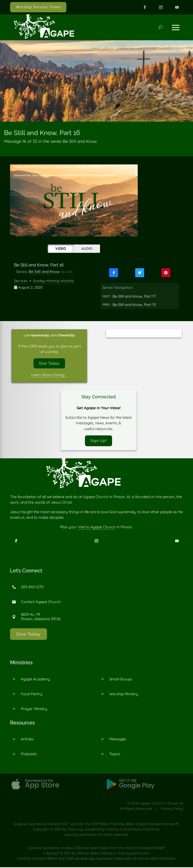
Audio (87, 249)
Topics (115, 755)
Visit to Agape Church (97, 528)
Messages (118, 740)
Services (21, 281)
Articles (27, 740)
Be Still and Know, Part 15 (134, 305)
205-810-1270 (32, 588)
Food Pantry (32, 694)
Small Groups (121, 680)
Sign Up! (99, 441)
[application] (74, 200)
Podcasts (29, 755)
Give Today (49, 363)
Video (61, 249)
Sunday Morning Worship (53, 281)
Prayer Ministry (34, 709)
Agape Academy (35, 680)
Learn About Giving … (49, 375)
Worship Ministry (124, 694)
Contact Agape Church (41, 602)
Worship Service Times (38, 7)
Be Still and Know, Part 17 (134, 296)
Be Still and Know (44, 271)
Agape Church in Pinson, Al (161, 804)
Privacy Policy (172, 809)
